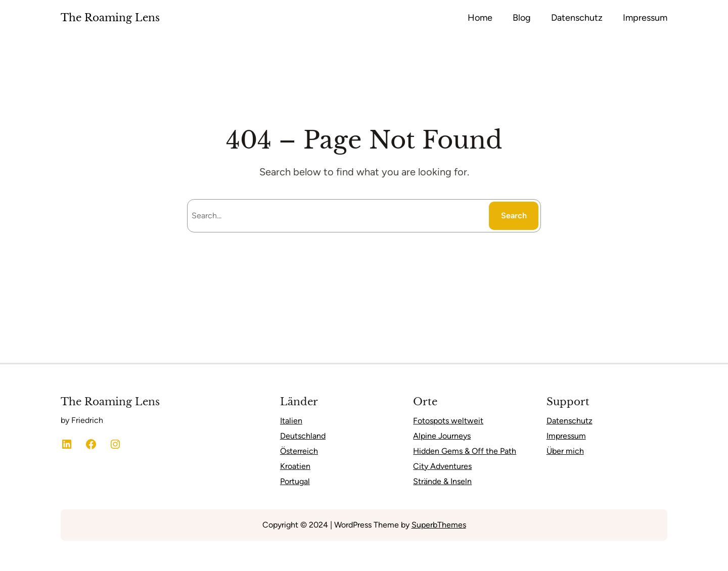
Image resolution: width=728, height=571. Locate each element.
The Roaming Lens (110, 18)
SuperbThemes (439, 525)
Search (514, 216)
